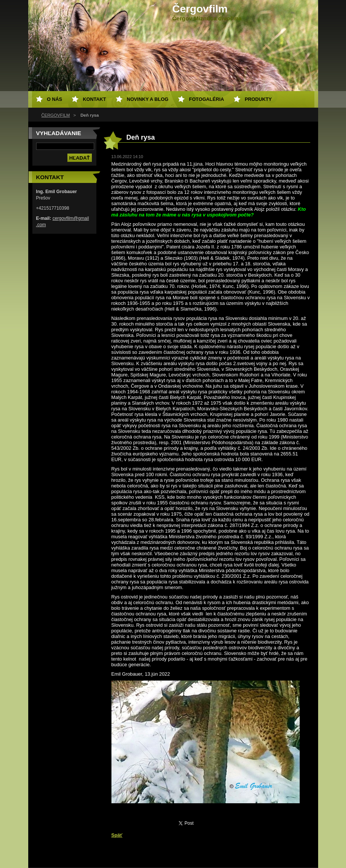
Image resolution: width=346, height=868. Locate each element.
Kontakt (95, 99)
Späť (117, 835)
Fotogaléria (207, 99)
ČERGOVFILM (56, 115)
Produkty (258, 99)
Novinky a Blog (148, 99)
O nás (55, 99)
